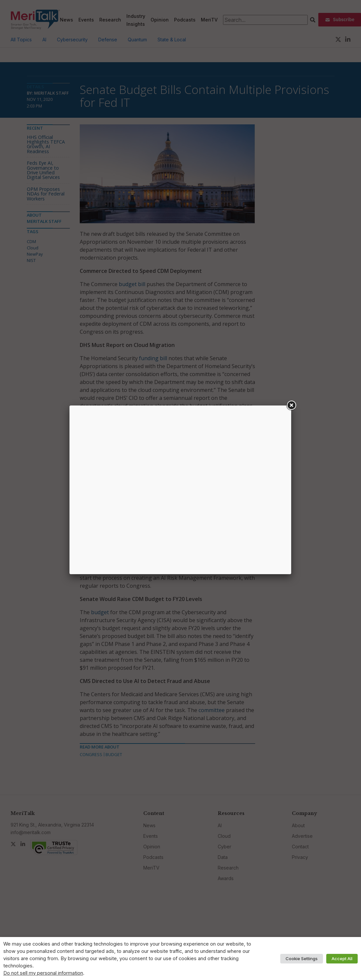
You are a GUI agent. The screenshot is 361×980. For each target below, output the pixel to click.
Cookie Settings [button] (302, 959)
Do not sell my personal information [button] (43, 973)
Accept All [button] (342, 959)
